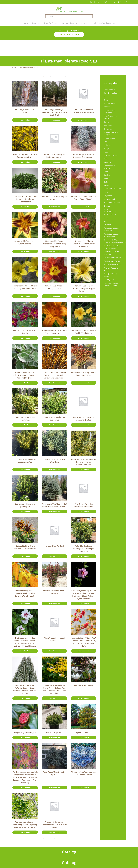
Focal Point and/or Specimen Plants (111, 284)
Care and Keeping (69, 23)
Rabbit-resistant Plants (113, 264)
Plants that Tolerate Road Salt (111, 253)
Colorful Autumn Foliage (110, 117)
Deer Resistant (109, 90)
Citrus (106, 218)
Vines (106, 172)
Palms (106, 185)
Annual (107, 96)
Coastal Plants (109, 138)
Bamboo (107, 175)
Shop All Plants (51, 23)
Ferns (106, 179)
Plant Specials (109, 280)
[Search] (69, 16)
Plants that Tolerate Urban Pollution (111, 247)
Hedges (107, 149)
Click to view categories (69, 34)
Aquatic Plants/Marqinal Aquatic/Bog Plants (111, 212)
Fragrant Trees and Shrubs (111, 269)
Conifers (107, 122)
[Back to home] (69, 9)
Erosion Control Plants (112, 258)
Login (115, 2)
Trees (106, 100)
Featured (107, 225)
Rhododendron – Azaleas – (110, 167)
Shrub (106, 142)
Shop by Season (110, 103)
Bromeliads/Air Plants (112, 202)
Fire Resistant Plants (112, 261)
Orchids (107, 206)
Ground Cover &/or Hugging (111, 134)
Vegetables (108, 196)
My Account (108, 2)
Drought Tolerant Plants (110, 275)
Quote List (121, 2)
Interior (107, 107)
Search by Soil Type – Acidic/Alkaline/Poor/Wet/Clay (113, 241)
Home (25, 23)
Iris (105, 221)
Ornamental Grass (111, 155)
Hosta (106, 152)
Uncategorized (109, 199)
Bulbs (106, 182)
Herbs (106, 192)
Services (36, 23)
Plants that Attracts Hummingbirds (111, 235)
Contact (85, 23)
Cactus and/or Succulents (109, 111)
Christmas (108, 129)
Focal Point (108, 126)
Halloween (108, 145)
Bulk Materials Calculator (104, 23)
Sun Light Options (111, 93)
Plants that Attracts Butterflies (111, 229)
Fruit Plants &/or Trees (112, 189)
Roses (106, 159)
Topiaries (107, 162)
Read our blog (130, 2)
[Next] (65, 77)
